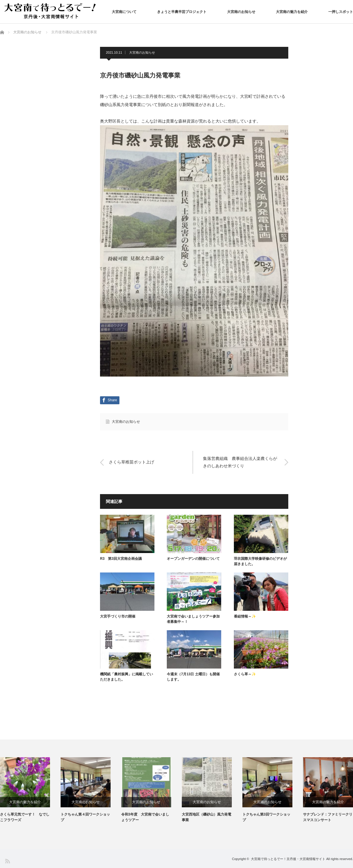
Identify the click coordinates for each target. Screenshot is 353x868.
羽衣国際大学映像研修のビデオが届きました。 (260, 561)
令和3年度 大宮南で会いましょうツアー (145, 817)
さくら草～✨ (245, 674)
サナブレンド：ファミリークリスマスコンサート (328, 817)
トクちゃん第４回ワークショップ (85, 817)
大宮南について (124, 12)
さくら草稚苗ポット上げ (131, 462)
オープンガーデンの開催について (193, 559)
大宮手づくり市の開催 (118, 616)
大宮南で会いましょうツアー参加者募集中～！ (193, 619)
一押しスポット (341, 12)
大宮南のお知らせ (241, 12)
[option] (30, 790)
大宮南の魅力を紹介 (292, 12)
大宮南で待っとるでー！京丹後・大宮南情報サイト (288, 859)
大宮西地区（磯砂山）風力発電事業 (207, 817)
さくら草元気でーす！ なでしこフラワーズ (25, 817)
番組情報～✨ (245, 616)
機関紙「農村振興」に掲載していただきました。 (126, 677)
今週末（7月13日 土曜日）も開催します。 (193, 677)
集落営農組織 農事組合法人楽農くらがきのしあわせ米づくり (240, 462)
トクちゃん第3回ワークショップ (266, 817)
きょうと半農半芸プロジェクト (182, 12)
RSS (7, 861)
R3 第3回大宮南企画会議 (121, 559)
